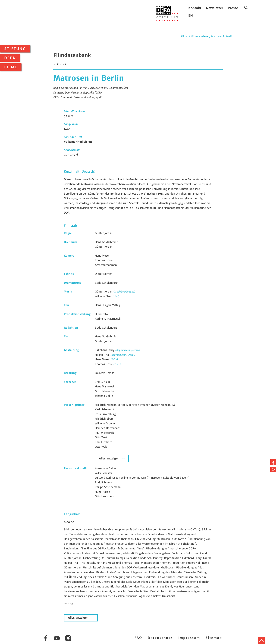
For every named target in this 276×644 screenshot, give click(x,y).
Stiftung (15, 49)
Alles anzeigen (110, 458)
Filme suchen (200, 36)
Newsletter (215, 8)
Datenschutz (160, 638)
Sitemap (214, 638)
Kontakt (195, 8)
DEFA (10, 58)
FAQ (138, 638)
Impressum (189, 638)
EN (191, 15)
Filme (11, 67)
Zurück (60, 64)
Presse (233, 8)
